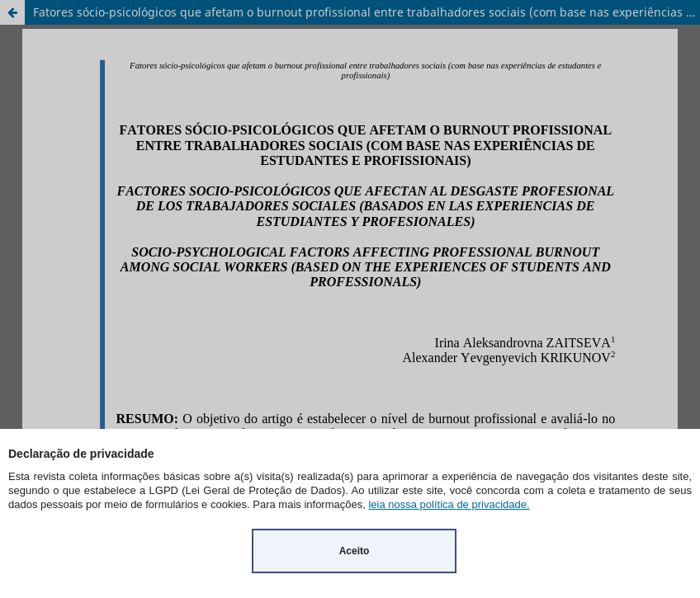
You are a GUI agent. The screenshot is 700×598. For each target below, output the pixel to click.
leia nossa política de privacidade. (449, 504)
